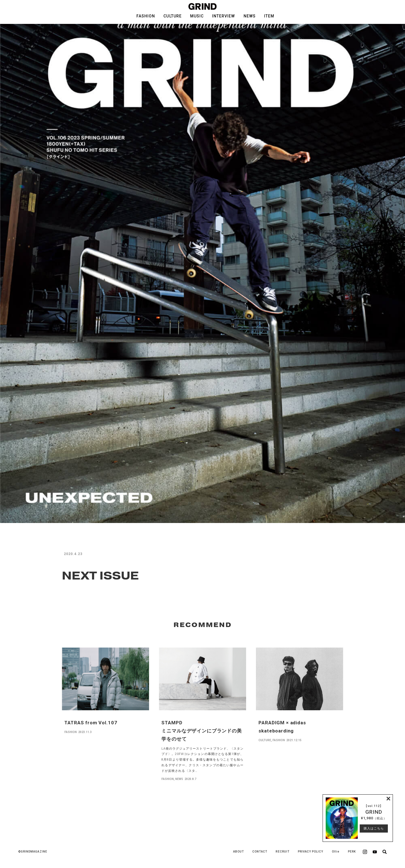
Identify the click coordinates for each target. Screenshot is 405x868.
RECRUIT (282, 852)
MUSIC (197, 16)
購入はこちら (374, 828)
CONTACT (260, 852)
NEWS (250, 16)
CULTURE (172, 16)
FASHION (146, 16)
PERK (352, 852)
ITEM (269, 16)
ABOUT (238, 852)
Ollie (336, 852)
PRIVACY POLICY (311, 852)
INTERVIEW (223, 16)
